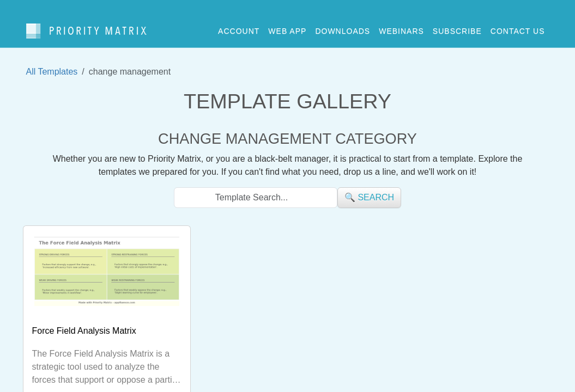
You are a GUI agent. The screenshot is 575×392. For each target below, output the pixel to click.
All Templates (52, 63)
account (239, 27)
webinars (401, 27)
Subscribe (457, 27)
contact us (518, 27)
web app (287, 27)
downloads (343, 27)
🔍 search (369, 189)
